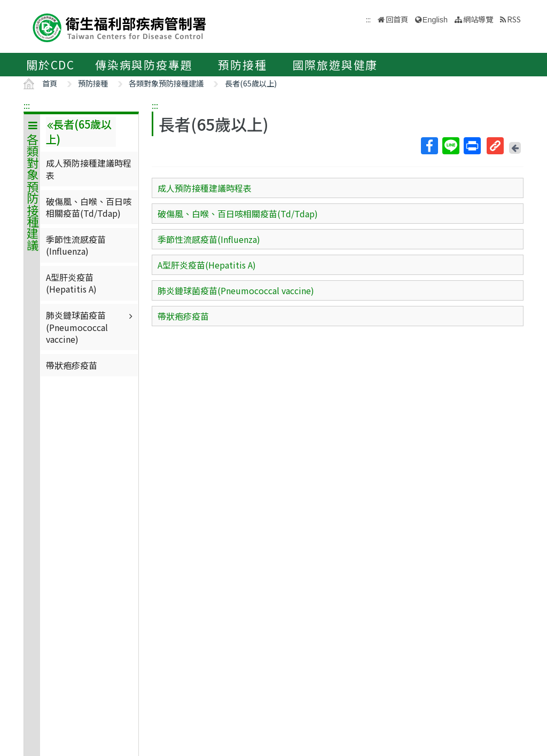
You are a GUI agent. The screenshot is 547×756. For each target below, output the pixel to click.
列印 (472, 146)
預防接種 (242, 65)
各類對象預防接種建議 (166, 83)
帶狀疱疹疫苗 (72, 365)
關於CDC (50, 65)
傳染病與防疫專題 (144, 65)
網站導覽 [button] (478, 19)
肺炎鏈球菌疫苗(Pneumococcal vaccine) (91, 327)
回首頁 (397, 19)
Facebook (429, 146)
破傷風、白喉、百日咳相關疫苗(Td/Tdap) (89, 207)
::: (27, 105)
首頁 (50, 83)
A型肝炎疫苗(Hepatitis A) (71, 283)
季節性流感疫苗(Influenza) (76, 245)
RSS (514, 19)
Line (450, 146)
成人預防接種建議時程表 (89, 169)
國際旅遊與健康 (335, 65)
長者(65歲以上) (251, 83)
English (435, 20)
